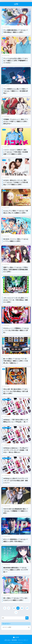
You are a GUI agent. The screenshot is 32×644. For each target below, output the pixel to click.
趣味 (4, 278)
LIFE (16, 4)
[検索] (27, 618)
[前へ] (5, 608)
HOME (16, 637)
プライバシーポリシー (23, 640)
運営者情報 (14, 640)
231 (14, 608)
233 (22, 608)
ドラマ (4, 130)
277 (27, 608)
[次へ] (16, 612)
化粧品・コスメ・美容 (7, 400)
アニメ (4, 10)
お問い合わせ (7, 640)
